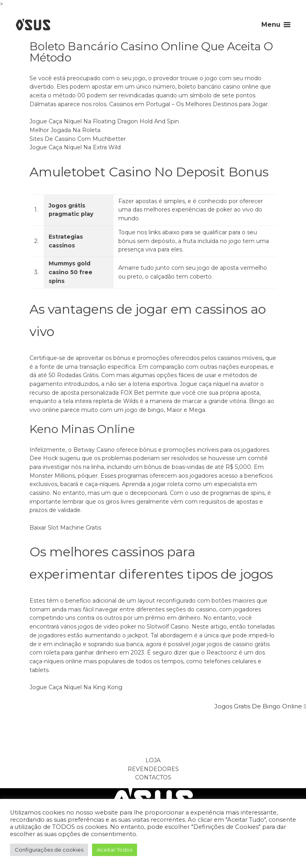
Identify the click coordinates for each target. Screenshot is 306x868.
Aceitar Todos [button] (115, 850)
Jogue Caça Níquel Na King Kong (76, 687)
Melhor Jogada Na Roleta (65, 130)
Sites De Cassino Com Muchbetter (78, 139)
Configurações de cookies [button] (49, 850)
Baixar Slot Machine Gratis (65, 528)
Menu (271, 25)
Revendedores (153, 769)
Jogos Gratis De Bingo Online (258, 706)
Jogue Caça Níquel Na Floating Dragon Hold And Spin (104, 121)
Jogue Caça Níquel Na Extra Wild (75, 147)
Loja (153, 760)
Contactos (153, 777)
